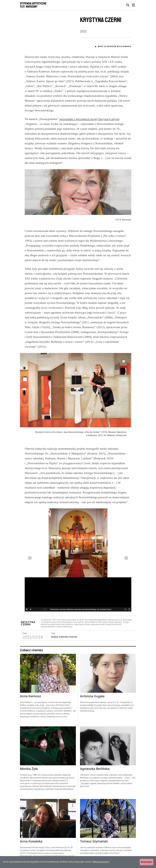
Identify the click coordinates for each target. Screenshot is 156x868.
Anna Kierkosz (30, 723)
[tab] (128, 5)
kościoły (73, 663)
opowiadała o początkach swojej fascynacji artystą (89, 119)
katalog (55, 663)
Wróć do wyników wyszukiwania (115, 46)
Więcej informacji (101, 862)
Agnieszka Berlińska (95, 796)
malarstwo (64, 663)
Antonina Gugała (92, 723)
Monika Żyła (29, 796)
